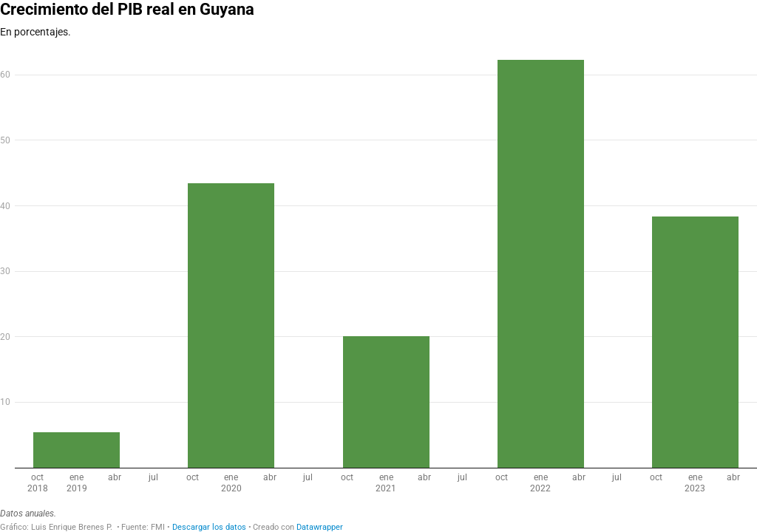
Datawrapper (320, 527)
